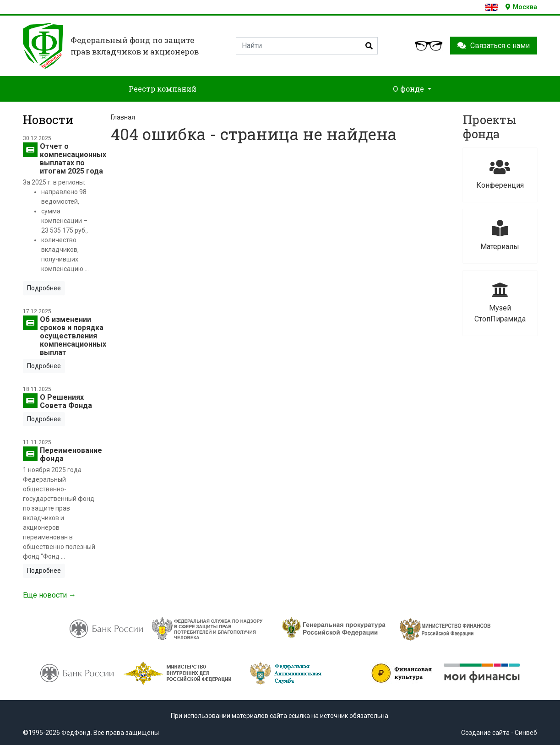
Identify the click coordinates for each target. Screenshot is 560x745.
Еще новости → (49, 595)
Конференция (500, 174)
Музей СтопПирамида (500, 302)
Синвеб (526, 733)
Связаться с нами (494, 46)
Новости (48, 120)
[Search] (307, 46)
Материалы (500, 236)
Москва (521, 7)
